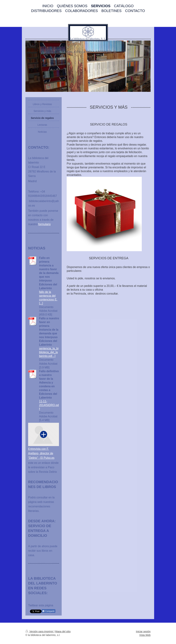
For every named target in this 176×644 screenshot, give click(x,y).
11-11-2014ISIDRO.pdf (49, 405)
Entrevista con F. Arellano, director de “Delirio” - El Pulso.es (41, 453)
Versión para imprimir (40, 631)
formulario (44, 224)
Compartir (48, 611)
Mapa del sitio (63, 631)
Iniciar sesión (143, 631)
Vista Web (145, 635)
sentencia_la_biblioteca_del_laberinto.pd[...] (49, 352)
